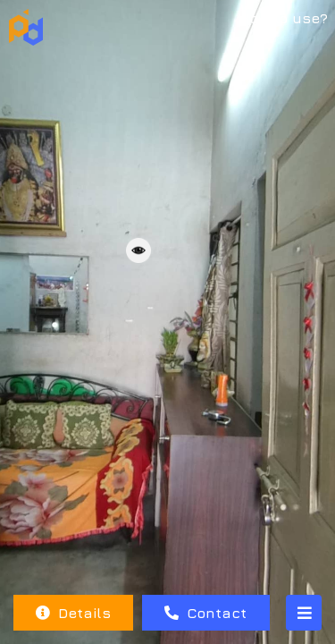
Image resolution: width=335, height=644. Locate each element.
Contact (205, 613)
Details (73, 613)
